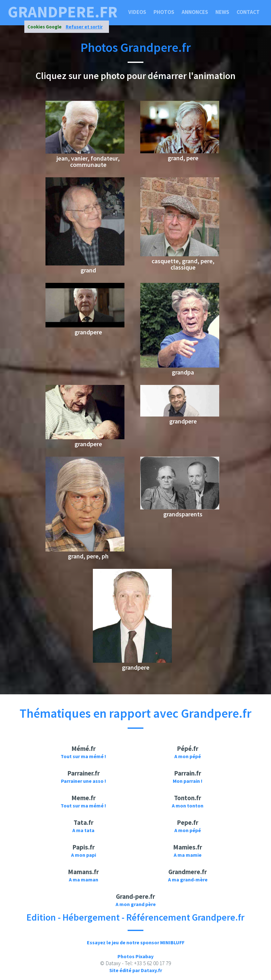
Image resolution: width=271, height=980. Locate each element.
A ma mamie (188, 855)
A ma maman (84, 880)
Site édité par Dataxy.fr (136, 970)
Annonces (195, 12)
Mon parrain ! (188, 781)
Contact (248, 12)
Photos (164, 12)
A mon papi (84, 855)
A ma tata (83, 830)
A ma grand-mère (188, 880)
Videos (137, 12)
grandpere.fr (63, 12)
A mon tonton (188, 806)
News (222, 12)
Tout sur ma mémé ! (83, 756)
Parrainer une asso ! (84, 781)
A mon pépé (188, 756)
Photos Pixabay (135, 956)
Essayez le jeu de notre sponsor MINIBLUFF (136, 942)
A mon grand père (136, 904)
